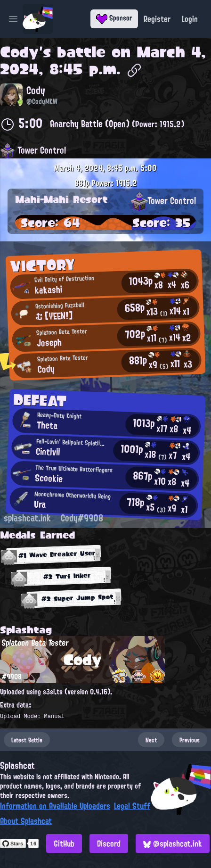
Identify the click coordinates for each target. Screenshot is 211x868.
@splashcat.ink (173, 843)
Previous (190, 740)
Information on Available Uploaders (55, 806)
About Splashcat (26, 821)
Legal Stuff (132, 806)
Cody (20, 52)
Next (151, 740)
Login (190, 19)
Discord (109, 843)
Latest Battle (27, 740)
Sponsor (114, 18)
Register (157, 19)
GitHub (64, 843)
